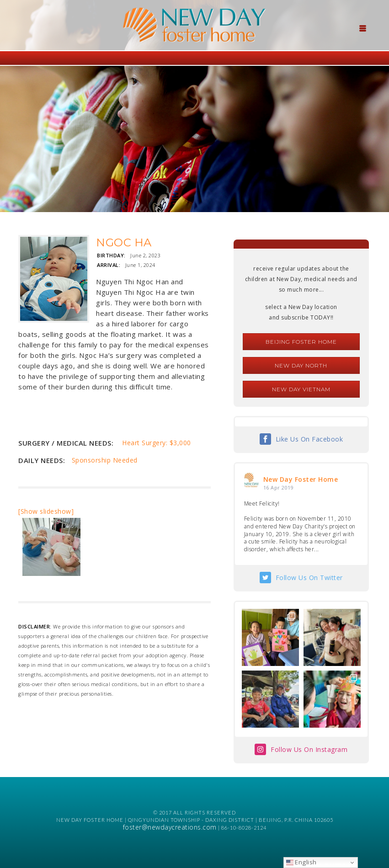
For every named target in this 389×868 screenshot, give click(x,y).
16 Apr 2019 (279, 487)
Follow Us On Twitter (309, 578)
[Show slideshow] (46, 511)
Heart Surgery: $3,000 (157, 443)
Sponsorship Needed (105, 460)
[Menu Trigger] (362, 27)
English (301, 862)
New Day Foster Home (301, 479)
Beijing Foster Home (301, 342)
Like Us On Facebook (309, 439)
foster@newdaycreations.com (170, 827)
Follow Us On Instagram (309, 749)
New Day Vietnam (301, 389)
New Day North (301, 365)
